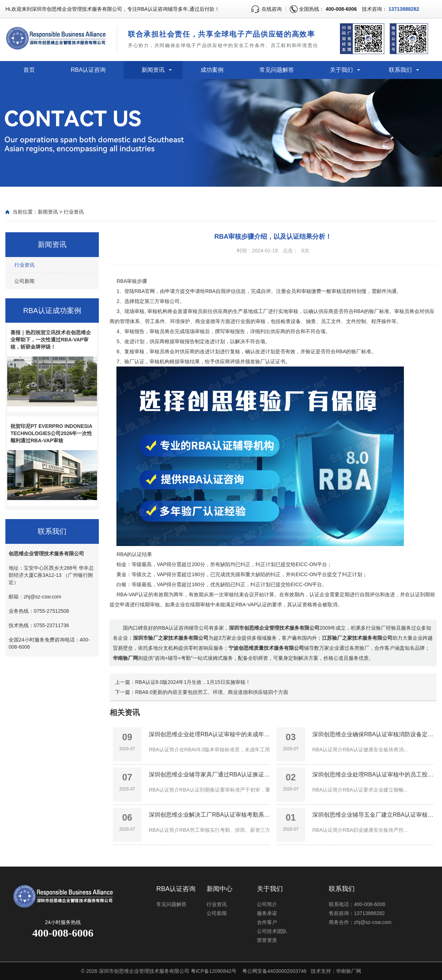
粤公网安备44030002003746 (274, 971)
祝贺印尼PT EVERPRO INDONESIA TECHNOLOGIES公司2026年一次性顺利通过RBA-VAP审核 (51, 433)
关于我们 (341, 70)
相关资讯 (125, 712)
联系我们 (400, 70)
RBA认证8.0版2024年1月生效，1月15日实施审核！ (193, 682)
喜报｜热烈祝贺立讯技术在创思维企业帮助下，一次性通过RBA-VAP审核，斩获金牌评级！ (51, 340)
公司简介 (267, 904)
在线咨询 (272, 9)
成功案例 (212, 70)
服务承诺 (267, 913)
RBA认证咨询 (88, 70)
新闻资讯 (153, 70)
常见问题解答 (277, 70)
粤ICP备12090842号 (214, 971)
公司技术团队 (272, 931)
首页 (29, 70)
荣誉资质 (267, 940)
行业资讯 (74, 212)
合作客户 (267, 922)
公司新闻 (24, 281)
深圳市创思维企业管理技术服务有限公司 (144, 971)
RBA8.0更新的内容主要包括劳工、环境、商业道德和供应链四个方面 (212, 692)
